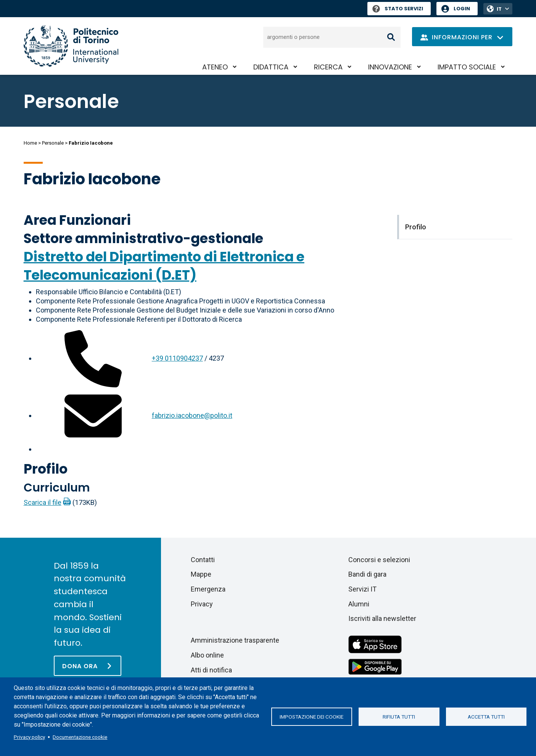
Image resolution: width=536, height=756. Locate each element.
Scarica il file (43, 502)
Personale (53, 143)
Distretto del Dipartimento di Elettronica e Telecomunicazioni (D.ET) (164, 266)
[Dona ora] (88, 666)
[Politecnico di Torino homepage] (71, 46)
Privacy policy (29, 737)
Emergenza (208, 589)
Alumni (359, 604)
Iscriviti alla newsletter (382, 618)
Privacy (202, 604)
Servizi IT (362, 589)
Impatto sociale (467, 67)
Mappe (201, 574)
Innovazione (390, 67)
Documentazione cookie (80, 737)
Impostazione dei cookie (311, 717)
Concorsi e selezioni (379, 560)
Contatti (203, 560)
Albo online (207, 655)
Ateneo (215, 67)
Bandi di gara (367, 574)
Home (30, 143)
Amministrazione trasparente (235, 640)
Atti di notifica (211, 670)
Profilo (46, 469)
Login (462, 9)
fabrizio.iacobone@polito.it (192, 415)
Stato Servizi (398, 9)
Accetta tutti (486, 717)
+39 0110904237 (177, 358)
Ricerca (328, 67)
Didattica (271, 67)
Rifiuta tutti (399, 717)
